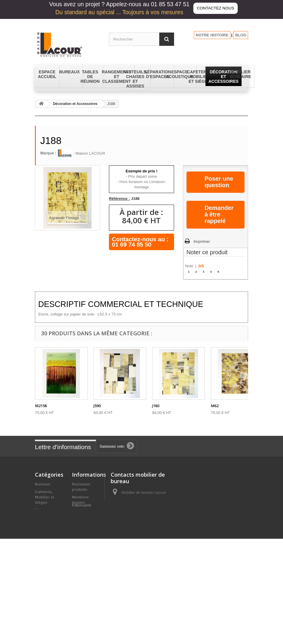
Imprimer (202, 241)
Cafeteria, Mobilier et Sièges (45, 497)
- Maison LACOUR (81, 153)
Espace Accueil (49, 523)
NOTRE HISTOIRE (212, 35)
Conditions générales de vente (84, 516)
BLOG (241, 35)
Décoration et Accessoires (75, 104)
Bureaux (43, 484)
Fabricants (82, 609)
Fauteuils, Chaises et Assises (45, 549)
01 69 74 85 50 (132, 245)
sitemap (79, 602)
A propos (80, 529)
